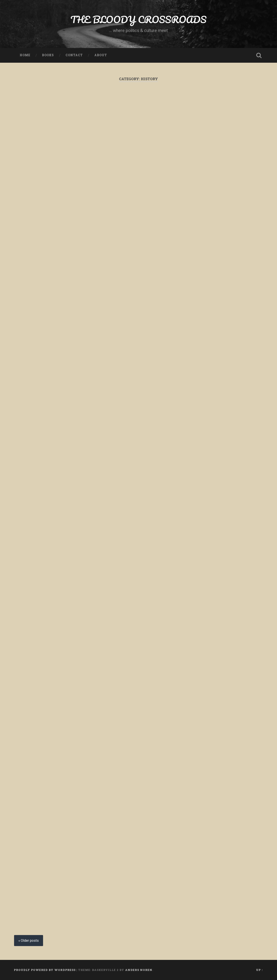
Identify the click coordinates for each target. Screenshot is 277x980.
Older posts (30, 941)
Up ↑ (260, 970)
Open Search (259, 55)
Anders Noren (139, 970)
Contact (74, 55)
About (101, 55)
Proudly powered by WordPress (45, 970)
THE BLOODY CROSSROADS (138, 19)
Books (48, 55)
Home (25, 55)
